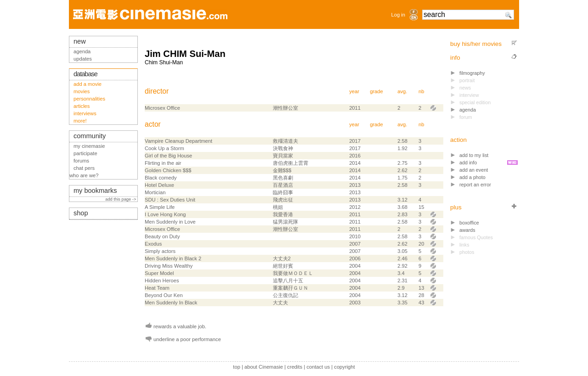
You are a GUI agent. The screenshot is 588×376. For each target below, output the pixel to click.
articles (82, 106)
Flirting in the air (163, 163)
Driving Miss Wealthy (169, 266)
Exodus (153, 244)
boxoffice (469, 223)
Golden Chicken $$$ (168, 170)
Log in (398, 15)
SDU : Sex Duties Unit (170, 200)
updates (83, 59)
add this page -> (121, 199)
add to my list (474, 155)
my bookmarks (95, 191)
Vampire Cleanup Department (178, 141)
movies (82, 91)
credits (295, 367)
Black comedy (161, 178)
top (237, 367)
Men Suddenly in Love (170, 222)
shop (81, 213)
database (85, 74)
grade (376, 91)
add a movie (88, 84)
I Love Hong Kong (165, 214)
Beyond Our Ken (164, 295)
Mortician (155, 192)
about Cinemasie (264, 367)
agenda (468, 110)
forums (81, 161)
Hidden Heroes (162, 281)
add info (468, 163)
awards (467, 230)
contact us (318, 367)
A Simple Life (160, 207)
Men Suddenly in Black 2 (173, 258)
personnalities (89, 99)
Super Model (159, 273)
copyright (344, 367)
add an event (474, 170)
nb (421, 91)
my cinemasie (89, 146)
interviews (85, 113)
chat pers (84, 168)
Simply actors (160, 251)
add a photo (472, 177)
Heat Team (157, 288)
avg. (402, 91)
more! (80, 121)
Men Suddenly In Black (171, 303)
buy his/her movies (476, 44)
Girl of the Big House (168, 156)
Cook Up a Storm (164, 148)
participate (85, 153)
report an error (475, 185)
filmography (472, 73)
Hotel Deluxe (159, 185)
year (354, 91)
